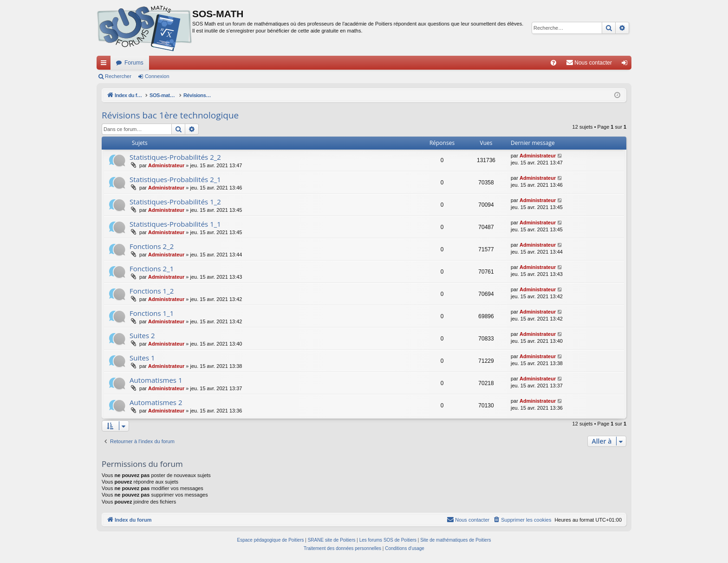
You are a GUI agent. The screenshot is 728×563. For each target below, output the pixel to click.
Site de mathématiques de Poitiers (455, 540)
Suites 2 (142, 335)
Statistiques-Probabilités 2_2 (175, 157)
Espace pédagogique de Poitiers (271, 540)
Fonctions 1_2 (152, 291)
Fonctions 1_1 (152, 313)
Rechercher (118, 76)
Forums (134, 63)
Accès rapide (105, 65)
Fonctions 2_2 (152, 246)
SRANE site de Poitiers (332, 540)
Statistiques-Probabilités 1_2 (175, 202)
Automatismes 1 (156, 380)
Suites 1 (142, 358)
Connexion (157, 76)
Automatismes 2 (156, 402)
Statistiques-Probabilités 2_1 (175, 179)
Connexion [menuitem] (627, 65)
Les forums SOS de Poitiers (388, 540)
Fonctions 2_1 (152, 268)
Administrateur (166, 165)
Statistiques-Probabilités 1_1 (175, 224)
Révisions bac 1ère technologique (170, 115)
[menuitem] (553, 63)
